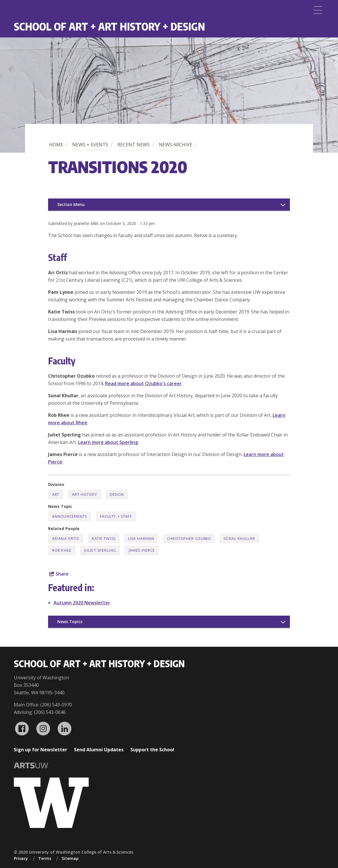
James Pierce (142, 550)
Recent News (134, 145)
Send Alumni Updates (99, 750)
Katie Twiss (104, 539)
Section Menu (71, 204)
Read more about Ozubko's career (143, 383)
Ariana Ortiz (66, 539)
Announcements (70, 516)
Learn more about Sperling (108, 442)
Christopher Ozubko (189, 539)
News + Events (90, 145)
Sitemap (70, 858)
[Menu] (318, 10)
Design (117, 494)
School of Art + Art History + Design (109, 26)
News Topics (70, 622)
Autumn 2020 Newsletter (82, 603)
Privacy (21, 858)
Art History (84, 494)
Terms (45, 858)
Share (59, 574)
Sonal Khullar (239, 539)
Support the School (152, 750)
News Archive (176, 145)
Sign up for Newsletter (40, 750)
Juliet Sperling (100, 550)
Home (56, 145)
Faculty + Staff (116, 516)
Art (56, 494)
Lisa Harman (141, 539)
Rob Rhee (62, 550)
